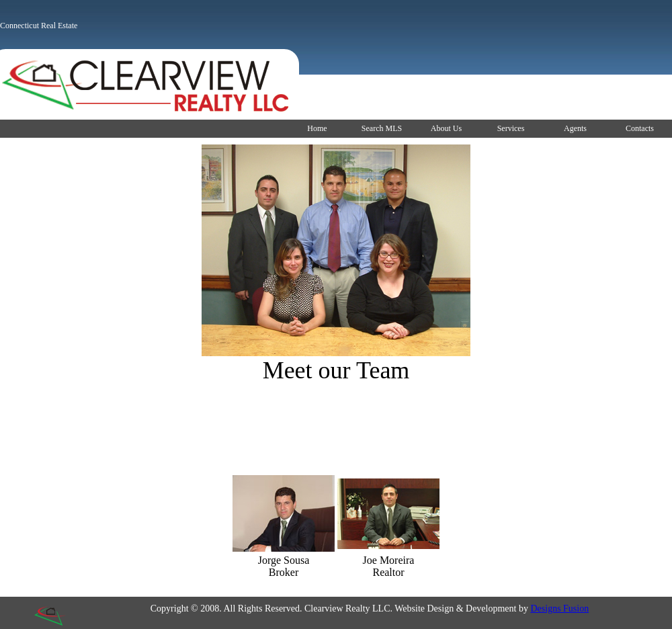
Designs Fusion (559, 609)
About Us (446, 128)
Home (317, 128)
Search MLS (382, 128)
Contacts (640, 128)
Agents (575, 128)
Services (511, 128)
